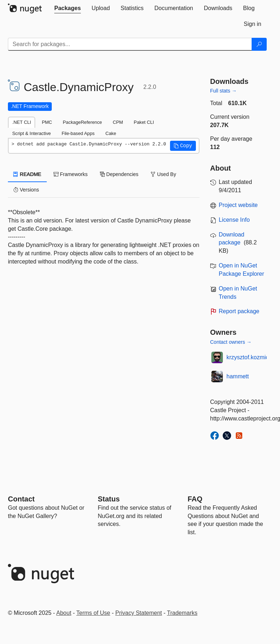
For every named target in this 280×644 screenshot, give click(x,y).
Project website (238, 205)
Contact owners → (231, 342)
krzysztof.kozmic (247, 357)
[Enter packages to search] (130, 44)
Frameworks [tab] (71, 174)
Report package (239, 311)
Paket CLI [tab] (144, 122)
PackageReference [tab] (82, 122)
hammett (238, 376)
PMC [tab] (47, 122)
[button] (183, 146)
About (64, 613)
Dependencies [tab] (119, 174)
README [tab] (27, 174)
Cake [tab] (111, 133)
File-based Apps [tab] (78, 133)
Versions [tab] (26, 190)
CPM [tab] (118, 122)
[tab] (68, 8)
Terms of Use (93, 613)
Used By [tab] (163, 174)
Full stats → (224, 91)
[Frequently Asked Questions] (195, 499)
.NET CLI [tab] (22, 122)
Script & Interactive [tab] (31, 133)
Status (109, 499)
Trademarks (182, 613)
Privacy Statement (139, 613)
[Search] (259, 44)
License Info (234, 220)
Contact (21, 499)
